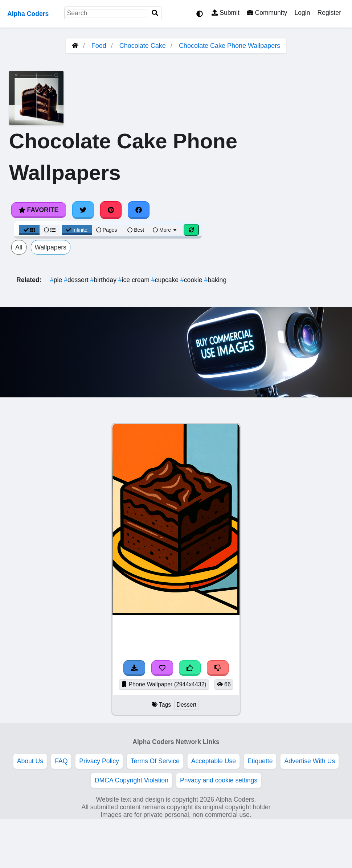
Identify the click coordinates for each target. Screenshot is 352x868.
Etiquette (260, 761)
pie (57, 280)
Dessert (187, 705)
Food (99, 46)
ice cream (135, 280)
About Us (30, 761)
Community (267, 13)
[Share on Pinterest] (111, 210)
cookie (192, 280)
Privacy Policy (99, 761)
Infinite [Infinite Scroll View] (77, 230)
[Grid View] (29, 230)
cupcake (166, 280)
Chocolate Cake (143, 46)
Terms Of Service (155, 761)
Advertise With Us (310, 761)
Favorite (39, 210)
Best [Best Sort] (136, 230)
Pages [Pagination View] (107, 230)
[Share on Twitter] (83, 210)
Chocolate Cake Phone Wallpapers (230, 46)
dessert (77, 280)
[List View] (50, 230)
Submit (226, 13)
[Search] (155, 13)
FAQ (61, 761)
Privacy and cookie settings (219, 780)
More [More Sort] (165, 230)
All (19, 247)
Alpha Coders (28, 14)
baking (216, 280)
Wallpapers (51, 247)
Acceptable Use (214, 761)
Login (302, 13)
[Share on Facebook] (139, 210)
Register (329, 13)
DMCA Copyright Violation (132, 780)
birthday (104, 280)
